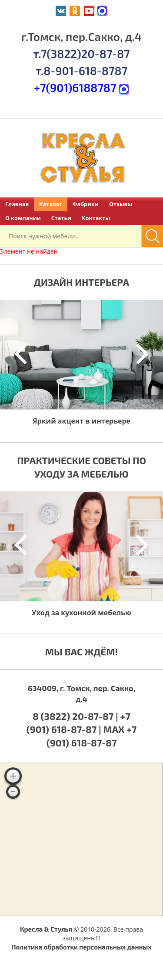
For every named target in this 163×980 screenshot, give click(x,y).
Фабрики (86, 204)
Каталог (51, 204)
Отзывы (121, 204)
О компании (23, 218)
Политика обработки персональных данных (81, 947)
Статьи (61, 218)
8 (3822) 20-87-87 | (76, 716)
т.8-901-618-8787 (81, 70)
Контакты (96, 218)
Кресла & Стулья (46, 929)
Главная (17, 204)
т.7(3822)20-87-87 (81, 53)
